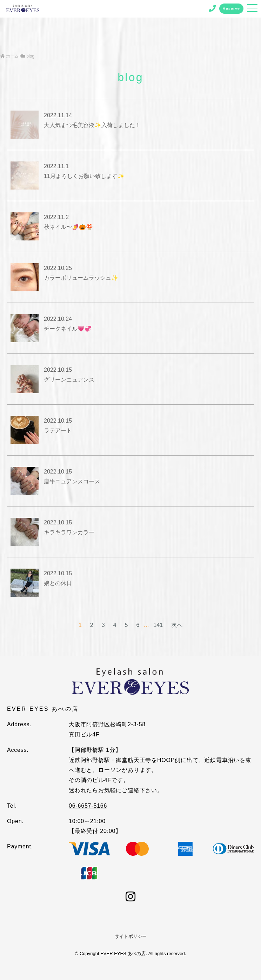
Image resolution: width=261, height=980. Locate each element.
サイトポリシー (131, 936)
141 (158, 625)
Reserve (232, 8)
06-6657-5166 (88, 806)
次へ (177, 625)
